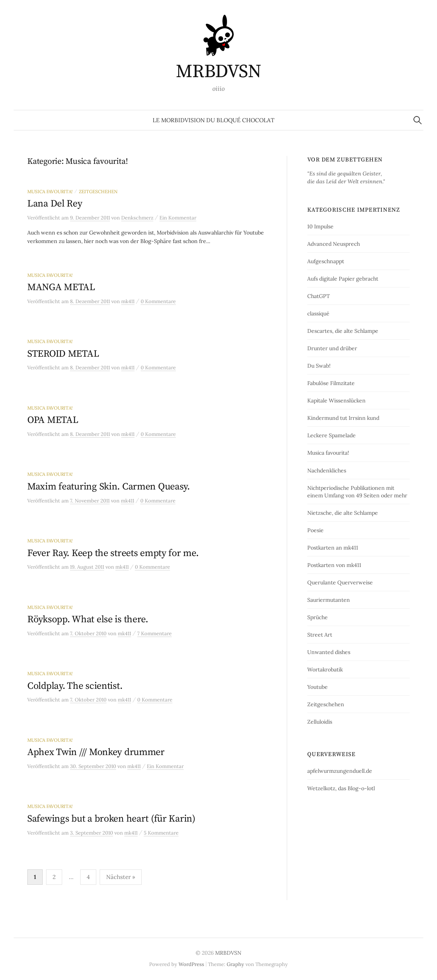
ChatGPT (319, 296)
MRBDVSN (218, 72)
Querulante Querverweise (340, 582)
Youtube (318, 687)
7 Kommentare (154, 633)
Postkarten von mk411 (334, 565)
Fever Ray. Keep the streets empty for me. (113, 553)
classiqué (318, 313)
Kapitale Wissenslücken (336, 400)
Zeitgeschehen (98, 191)
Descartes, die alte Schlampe (343, 331)
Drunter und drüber (332, 348)
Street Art (320, 635)
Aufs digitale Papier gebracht (343, 279)
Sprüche (318, 617)
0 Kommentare (158, 301)
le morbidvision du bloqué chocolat (214, 120)
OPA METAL (53, 420)
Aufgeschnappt (326, 261)
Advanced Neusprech (334, 244)
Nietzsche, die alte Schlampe (343, 513)
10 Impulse (320, 226)
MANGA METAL (61, 287)
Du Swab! (319, 366)
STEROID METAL (63, 354)
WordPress (191, 964)
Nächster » (121, 877)
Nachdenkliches (327, 470)
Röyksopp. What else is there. (88, 619)
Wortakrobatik (325, 669)
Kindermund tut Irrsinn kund (343, 418)
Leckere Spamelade (332, 435)
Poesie (315, 530)
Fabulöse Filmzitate (331, 383)
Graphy (235, 964)
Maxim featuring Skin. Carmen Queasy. (109, 487)
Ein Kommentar (178, 218)
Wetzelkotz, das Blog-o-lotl (341, 788)
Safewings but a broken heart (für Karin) (111, 819)
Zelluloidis (320, 722)
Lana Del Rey (55, 204)
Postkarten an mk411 (333, 548)
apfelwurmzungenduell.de (340, 771)
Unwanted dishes (329, 652)
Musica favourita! (50, 191)
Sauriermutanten (329, 600)
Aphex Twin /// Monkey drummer (96, 752)
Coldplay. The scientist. (75, 686)
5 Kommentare (161, 833)
